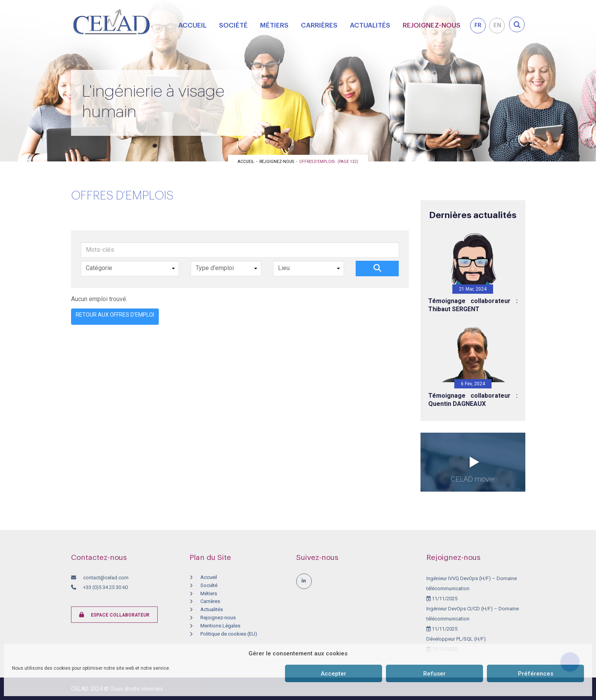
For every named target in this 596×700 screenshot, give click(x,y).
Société (233, 25)
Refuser (434, 674)
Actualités (370, 25)
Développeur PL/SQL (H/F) (456, 639)
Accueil (192, 25)
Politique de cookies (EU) (229, 634)
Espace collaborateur (114, 615)
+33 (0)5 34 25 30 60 (105, 587)
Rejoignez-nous (432, 25)
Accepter (334, 674)
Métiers (274, 25)
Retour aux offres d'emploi (115, 315)
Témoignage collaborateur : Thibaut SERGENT (473, 305)
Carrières (319, 25)
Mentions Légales (220, 626)
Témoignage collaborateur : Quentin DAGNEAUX (473, 400)
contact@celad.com (106, 578)
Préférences (536, 674)
